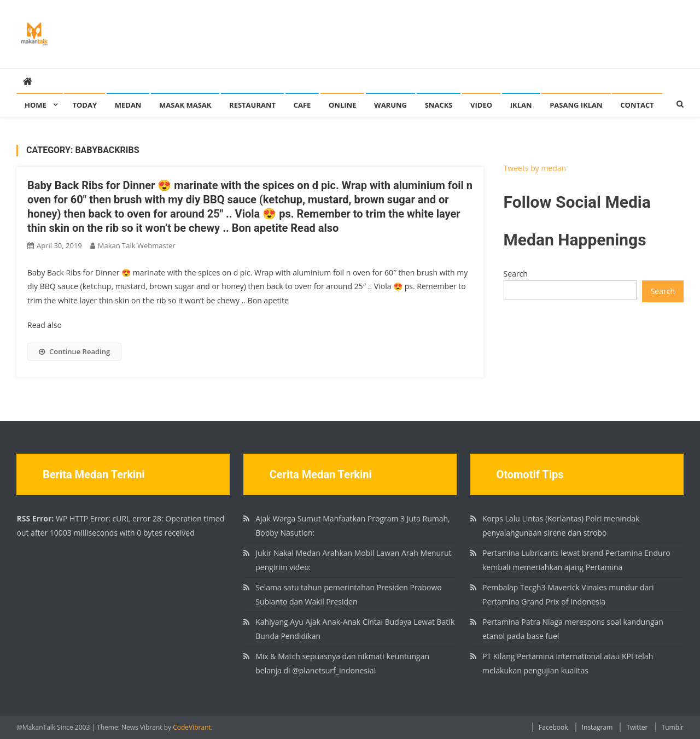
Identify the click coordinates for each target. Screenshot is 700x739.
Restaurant (252, 105)
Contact (637, 105)
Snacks (439, 105)
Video (481, 105)
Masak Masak (185, 105)
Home (36, 105)
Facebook (553, 727)
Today (84, 105)
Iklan (521, 105)
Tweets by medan (535, 168)
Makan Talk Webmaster (137, 245)
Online (342, 105)
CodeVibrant (192, 727)
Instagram (597, 727)
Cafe (302, 105)
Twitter (637, 727)
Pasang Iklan (576, 105)
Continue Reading (74, 351)
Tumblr (673, 727)
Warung (390, 105)
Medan (128, 105)
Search (516, 274)
